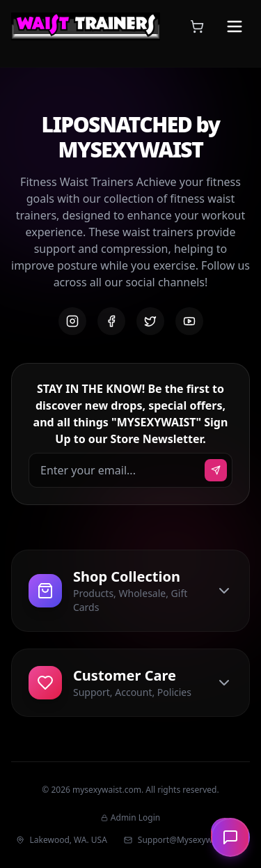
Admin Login (130, 818)
